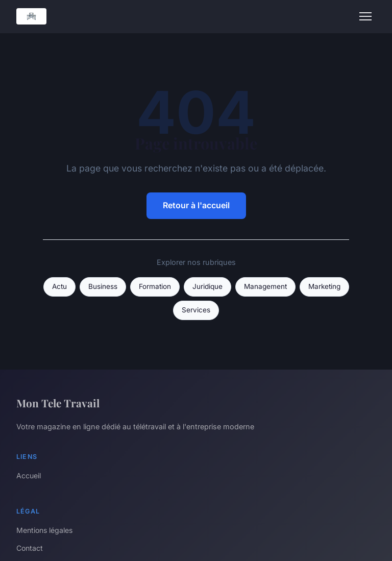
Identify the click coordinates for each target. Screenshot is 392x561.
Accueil (29, 475)
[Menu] (365, 16)
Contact (30, 548)
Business (103, 286)
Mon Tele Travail (58, 403)
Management (265, 286)
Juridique (207, 286)
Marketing (324, 286)
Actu (59, 286)
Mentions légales (44, 530)
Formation (155, 286)
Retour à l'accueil (196, 205)
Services (196, 310)
